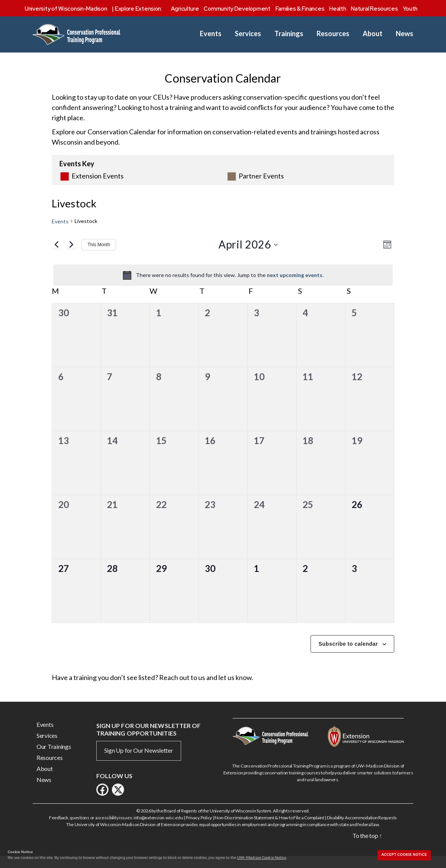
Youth (410, 9)
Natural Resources (374, 9)
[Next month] (71, 256)
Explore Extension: (139, 9)
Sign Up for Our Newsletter (139, 761)
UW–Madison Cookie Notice (262, 857)
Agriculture (185, 9)
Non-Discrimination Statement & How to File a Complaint (269, 829)
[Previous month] (56, 256)
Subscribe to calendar (348, 655)
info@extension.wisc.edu (158, 829)
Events (211, 34)
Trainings (289, 34)
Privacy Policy (199, 829)
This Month (99, 256)
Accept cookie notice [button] (404, 855)
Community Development (237, 9)
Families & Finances (300, 9)
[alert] (223, 286)
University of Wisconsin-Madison (66, 9)
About (373, 34)
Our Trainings (54, 757)
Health (338, 9)
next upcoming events (295, 286)
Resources (333, 34)
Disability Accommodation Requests (362, 829)
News (405, 34)
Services (248, 34)
